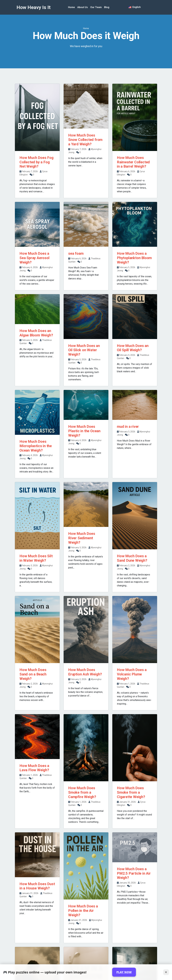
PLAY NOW (124, 972)
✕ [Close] (166, 972)
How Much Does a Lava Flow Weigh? (34, 768)
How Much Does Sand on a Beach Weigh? (33, 674)
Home (71, 7)
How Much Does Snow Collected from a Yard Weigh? (85, 140)
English (135, 7)
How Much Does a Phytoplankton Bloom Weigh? (134, 258)
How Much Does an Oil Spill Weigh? (133, 348)
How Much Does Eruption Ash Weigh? (85, 672)
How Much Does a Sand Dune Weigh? (132, 558)
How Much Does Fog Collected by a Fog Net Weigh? (37, 162)
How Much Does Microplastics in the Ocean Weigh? (36, 446)
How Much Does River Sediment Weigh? (82, 538)
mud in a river (128, 427)
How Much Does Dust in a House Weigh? (37, 886)
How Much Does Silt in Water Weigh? (36, 558)
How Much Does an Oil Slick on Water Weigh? (84, 350)
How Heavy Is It (34, 7)
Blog (107, 7)
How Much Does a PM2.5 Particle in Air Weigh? (134, 873)
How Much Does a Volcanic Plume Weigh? (132, 674)
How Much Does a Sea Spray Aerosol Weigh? (34, 258)
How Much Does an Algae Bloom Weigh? (36, 333)
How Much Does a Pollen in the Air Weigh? (83, 911)
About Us (83, 7)
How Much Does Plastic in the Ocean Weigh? (84, 431)
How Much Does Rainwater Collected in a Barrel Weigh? (133, 162)
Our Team (96, 7)
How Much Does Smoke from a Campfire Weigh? (82, 792)
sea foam (76, 253)
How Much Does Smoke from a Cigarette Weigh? (131, 792)
